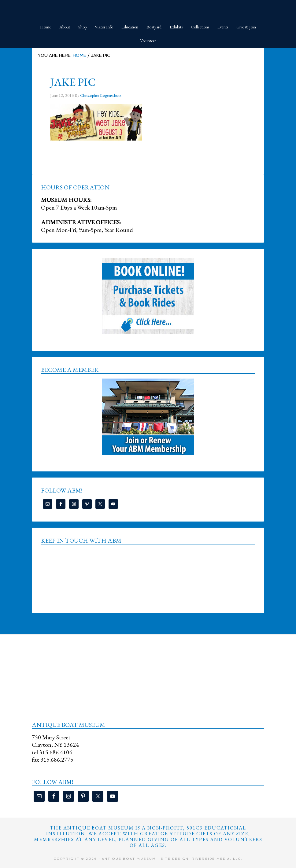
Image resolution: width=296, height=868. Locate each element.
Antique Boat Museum (148, 9)
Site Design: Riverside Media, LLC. (202, 859)
